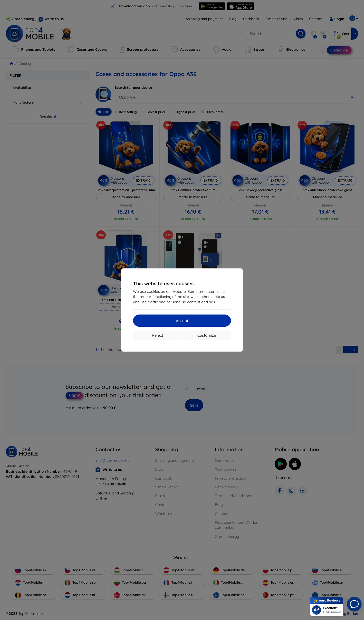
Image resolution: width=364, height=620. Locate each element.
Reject (157, 335)
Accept (182, 321)
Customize (207, 335)
